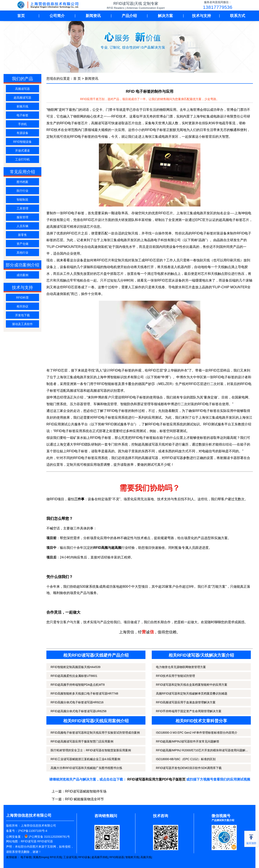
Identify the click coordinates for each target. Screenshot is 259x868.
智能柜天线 (132, 857)
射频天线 (22, 106)
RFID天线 (56, 857)
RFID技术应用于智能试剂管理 (176, 676)
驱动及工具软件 (22, 324)
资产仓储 (22, 244)
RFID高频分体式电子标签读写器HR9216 (77, 702)
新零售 (22, 235)
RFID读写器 (29, 841)
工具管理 (22, 208)
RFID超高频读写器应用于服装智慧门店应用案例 (82, 741)
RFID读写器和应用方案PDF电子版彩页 (156, 779)
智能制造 (22, 200)
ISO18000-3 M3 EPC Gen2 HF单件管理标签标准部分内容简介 (197, 733)
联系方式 (238, 16)
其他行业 (22, 253)
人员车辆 (22, 226)
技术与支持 (201, 16)
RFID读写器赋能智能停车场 (86, 791)
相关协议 (22, 306)
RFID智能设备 (23, 142)
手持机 (22, 124)
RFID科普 (23, 298)
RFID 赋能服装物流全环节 (85, 799)
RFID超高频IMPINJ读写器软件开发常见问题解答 (188, 741)
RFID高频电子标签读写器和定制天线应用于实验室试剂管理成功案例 (95, 733)
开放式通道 (22, 151)
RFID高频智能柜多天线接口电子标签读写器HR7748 (84, 693)
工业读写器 (70, 857)
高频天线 (146, 857)
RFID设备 (84, 857)
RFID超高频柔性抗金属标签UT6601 (74, 676)
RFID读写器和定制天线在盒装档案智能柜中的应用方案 (192, 685)
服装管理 (22, 217)
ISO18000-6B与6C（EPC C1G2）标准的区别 (186, 759)
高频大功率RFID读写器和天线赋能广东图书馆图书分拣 (86, 768)
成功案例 (22, 275)
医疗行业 (22, 191)
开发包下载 (22, 315)
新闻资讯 (93, 16)
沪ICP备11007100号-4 (33, 831)
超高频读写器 (22, 98)
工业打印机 (22, 159)
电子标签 (22, 115)
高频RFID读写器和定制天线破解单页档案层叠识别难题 (192, 693)
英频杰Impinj (41, 857)
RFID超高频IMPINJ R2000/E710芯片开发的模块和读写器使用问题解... (202, 750)
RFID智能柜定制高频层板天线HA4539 (75, 667)
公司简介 (57, 16)
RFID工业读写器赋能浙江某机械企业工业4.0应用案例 (85, 759)
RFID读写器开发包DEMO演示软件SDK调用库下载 (189, 768)
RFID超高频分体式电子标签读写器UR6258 (78, 711)
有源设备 (22, 133)
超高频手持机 (100, 857)
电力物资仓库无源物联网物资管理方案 (181, 667)
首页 (21, 16)
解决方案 (165, 16)
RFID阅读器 (117, 857)
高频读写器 (22, 89)
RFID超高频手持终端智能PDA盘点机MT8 (78, 685)
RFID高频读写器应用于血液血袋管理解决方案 (186, 702)
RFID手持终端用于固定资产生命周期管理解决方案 (189, 711)
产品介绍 (129, 16)
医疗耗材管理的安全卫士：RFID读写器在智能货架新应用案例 (91, 750)
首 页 (77, 79)
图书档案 (22, 182)
